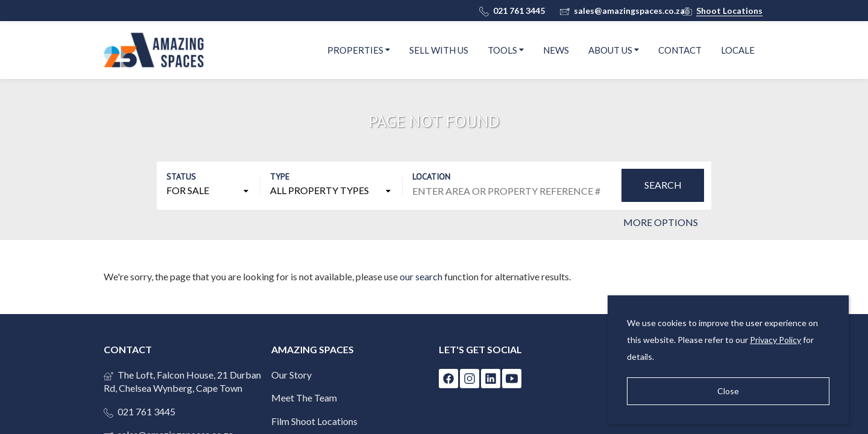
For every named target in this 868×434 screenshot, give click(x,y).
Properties (359, 49)
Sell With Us (439, 50)
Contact (680, 50)
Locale (738, 50)
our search (421, 276)
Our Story (291, 375)
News (556, 50)
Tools (506, 49)
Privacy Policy (775, 340)
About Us (614, 49)
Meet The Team (304, 398)
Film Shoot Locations (314, 421)
